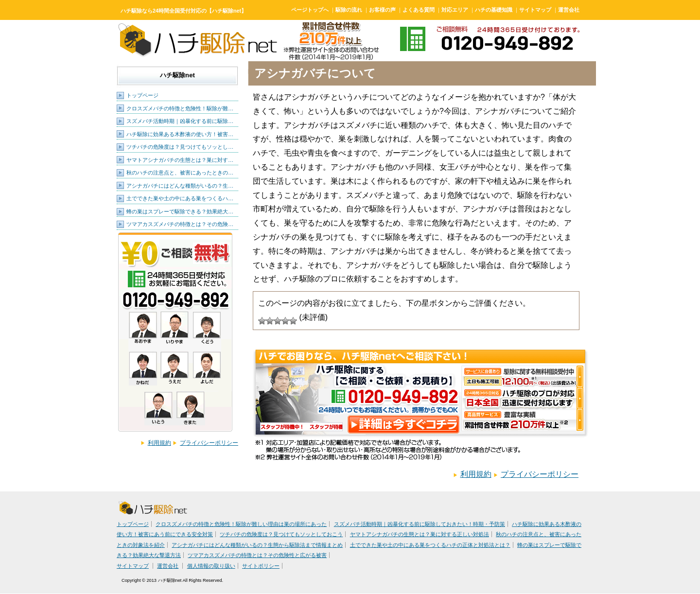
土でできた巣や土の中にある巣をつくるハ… (180, 198)
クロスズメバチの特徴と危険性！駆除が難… (180, 108)
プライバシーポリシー (209, 443)
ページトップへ (310, 10)
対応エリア (455, 10)
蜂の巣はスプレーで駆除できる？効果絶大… (180, 211)
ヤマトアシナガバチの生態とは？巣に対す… (180, 160)
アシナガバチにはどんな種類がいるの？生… (180, 186)
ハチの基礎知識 (494, 10)
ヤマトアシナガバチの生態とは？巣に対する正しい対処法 (420, 534)
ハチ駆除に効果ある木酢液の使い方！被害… (180, 134)
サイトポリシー (261, 566)
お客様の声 (382, 10)
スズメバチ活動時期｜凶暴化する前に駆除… (180, 121)
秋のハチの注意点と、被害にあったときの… (180, 173)
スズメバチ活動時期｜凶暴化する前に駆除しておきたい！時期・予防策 (420, 524)
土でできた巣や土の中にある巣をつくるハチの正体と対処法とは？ (430, 545)
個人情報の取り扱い (211, 566)
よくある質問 (419, 10)
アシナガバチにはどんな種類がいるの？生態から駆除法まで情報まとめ (257, 545)
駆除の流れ (349, 10)
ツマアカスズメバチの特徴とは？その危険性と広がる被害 (257, 555)
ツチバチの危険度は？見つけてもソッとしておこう (281, 534)
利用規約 (159, 443)
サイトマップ (535, 10)
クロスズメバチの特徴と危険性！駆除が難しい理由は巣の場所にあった (241, 524)
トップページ (142, 95)
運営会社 (569, 10)
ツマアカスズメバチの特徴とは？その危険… (180, 224)
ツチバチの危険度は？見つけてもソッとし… (180, 147)
